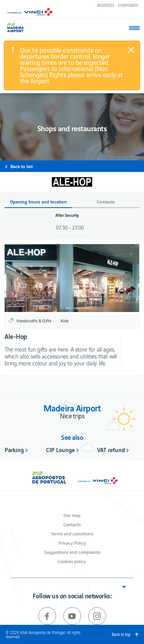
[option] (72, 278)
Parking (14, 449)
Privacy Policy (72, 542)
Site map (72, 515)
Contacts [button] (106, 202)
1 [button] (68, 308)
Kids (65, 320)
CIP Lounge (60, 449)
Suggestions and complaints (72, 552)
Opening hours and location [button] (38, 202)
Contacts (72, 524)
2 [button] (77, 308)
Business (106, 5)
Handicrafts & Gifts (34, 320)
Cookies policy (72, 561)
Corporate (128, 5)
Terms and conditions (72, 533)
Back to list (22, 166)
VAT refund (111, 449)
